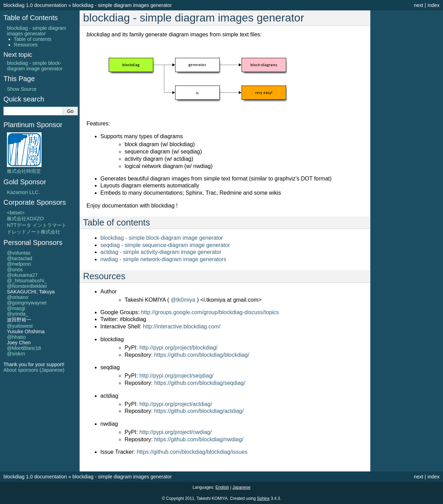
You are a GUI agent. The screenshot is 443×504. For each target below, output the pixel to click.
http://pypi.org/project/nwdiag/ (176, 432)
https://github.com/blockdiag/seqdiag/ (200, 383)
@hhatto (16, 337)
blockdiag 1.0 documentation (35, 5)
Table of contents (33, 39)
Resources (26, 45)
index (434, 5)
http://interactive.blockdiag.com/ (182, 326)
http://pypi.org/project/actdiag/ (176, 404)
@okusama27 (22, 275)
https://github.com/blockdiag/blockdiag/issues (192, 452)
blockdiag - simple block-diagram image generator (162, 238)
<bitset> (16, 213)
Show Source (22, 89)
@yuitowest (20, 326)
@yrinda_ (18, 314)
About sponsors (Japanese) (34, 370)
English (222, 487)
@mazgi (16, 308)
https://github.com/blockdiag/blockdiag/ (202, 355)
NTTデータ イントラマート (37, 225)
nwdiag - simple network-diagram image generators (163, 259)
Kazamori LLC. (23, 192)
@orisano (18, 297)
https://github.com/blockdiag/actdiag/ (199, 411)
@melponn (19, 264)
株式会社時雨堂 (24, 168)
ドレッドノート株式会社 (34, 232)
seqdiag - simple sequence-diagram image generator (165, 245)
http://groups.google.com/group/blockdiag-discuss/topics (210, 312)
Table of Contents (31, 18)
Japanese (242, 487)
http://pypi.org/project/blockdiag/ (179, 348)
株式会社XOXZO (25, 219)
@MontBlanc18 (24, 348)
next (419, 5)
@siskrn (16, 354)
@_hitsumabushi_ (27, 281)
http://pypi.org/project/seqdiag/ (177, 376)
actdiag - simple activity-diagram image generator (161, 252)
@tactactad (20, 258)
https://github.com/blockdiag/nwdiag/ (199, 439)
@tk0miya (183, 300)
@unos (15, 269)
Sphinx (263, 498)
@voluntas (19, 253)
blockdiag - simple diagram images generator (122, 5)
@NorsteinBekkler (27, 286)
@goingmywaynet (27, 303)
